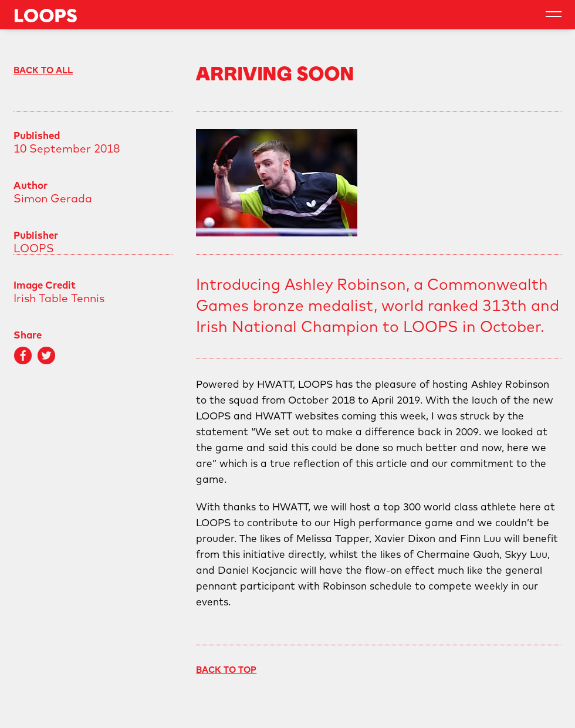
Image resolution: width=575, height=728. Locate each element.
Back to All (43, 70)
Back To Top (226, 670)
